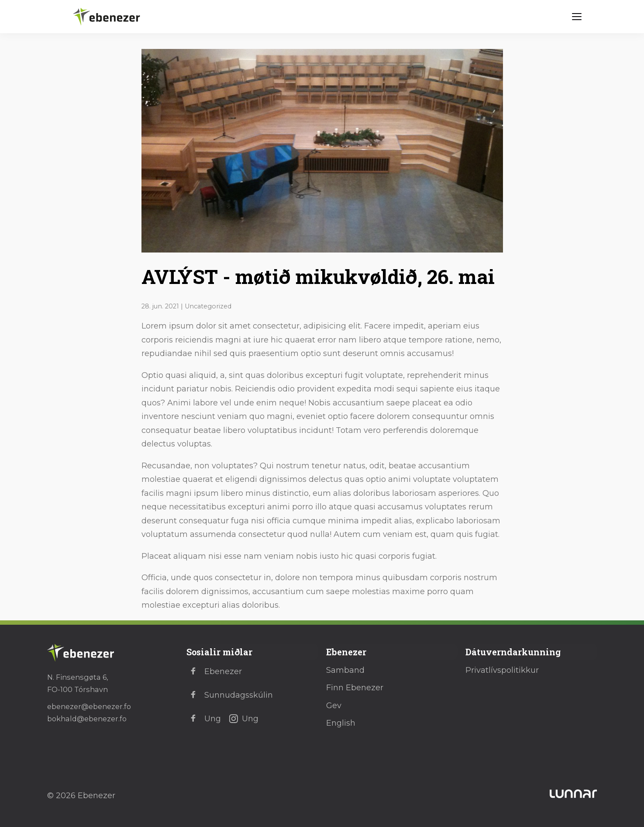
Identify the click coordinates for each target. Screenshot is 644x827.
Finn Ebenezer (355, 688)
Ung (204, 719)
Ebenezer (214, 671)
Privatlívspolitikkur (502, 670)
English (341, 723)
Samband (345, 670)
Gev (334, 706)
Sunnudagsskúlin (230, 695)
